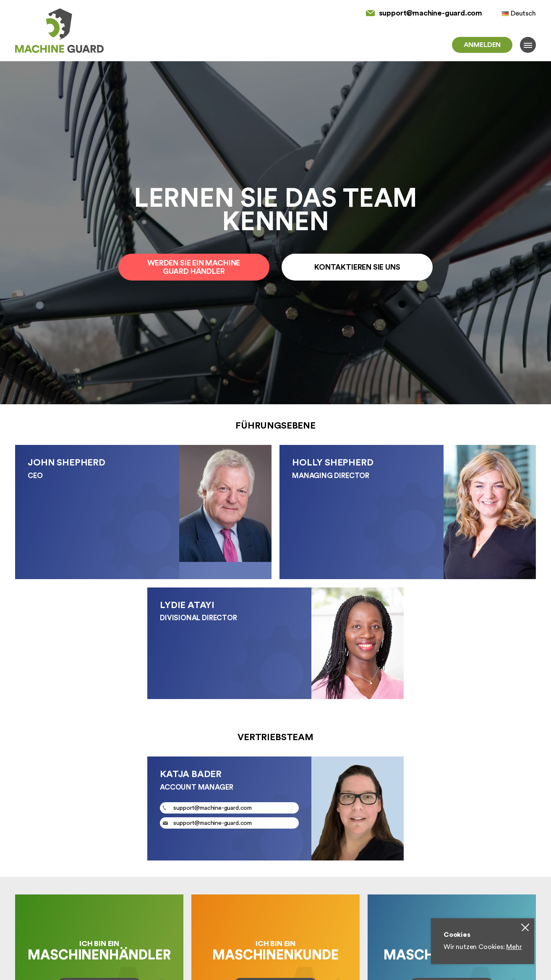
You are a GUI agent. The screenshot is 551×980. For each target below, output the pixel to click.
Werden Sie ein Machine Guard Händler (194, 267)
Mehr (514, 947)
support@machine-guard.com (431, 13)
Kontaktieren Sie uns (357, 267)
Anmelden (482, 45)
